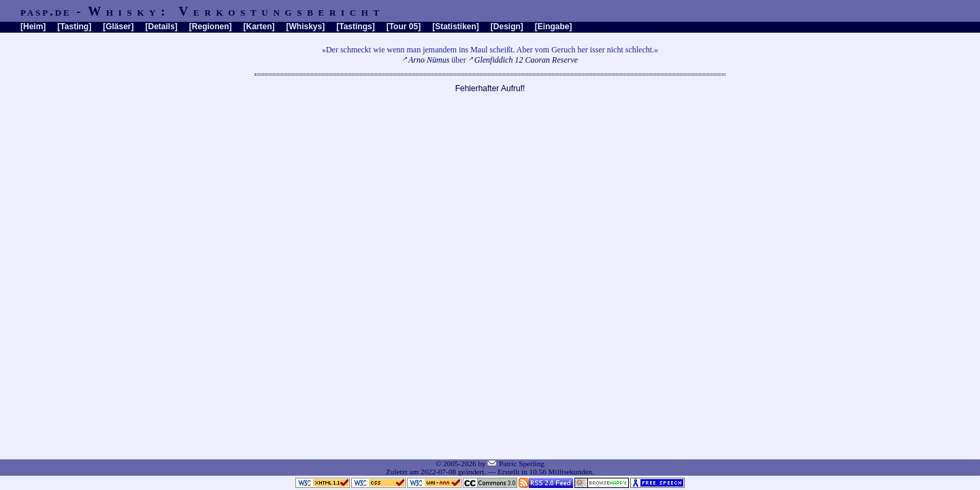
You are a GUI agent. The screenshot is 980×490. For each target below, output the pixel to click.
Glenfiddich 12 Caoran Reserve (526, 60)
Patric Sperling (522, 463)
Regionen (211, 27)
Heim (33, 27)
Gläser (118, 27)
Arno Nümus (429, 60)
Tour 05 (404, 27)
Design (507, 27)
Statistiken (456, 27)
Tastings (355, 27)
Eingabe (554, 27)
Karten (259, 27)
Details (161, 27)
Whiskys (306, 27)
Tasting (74, 27)
